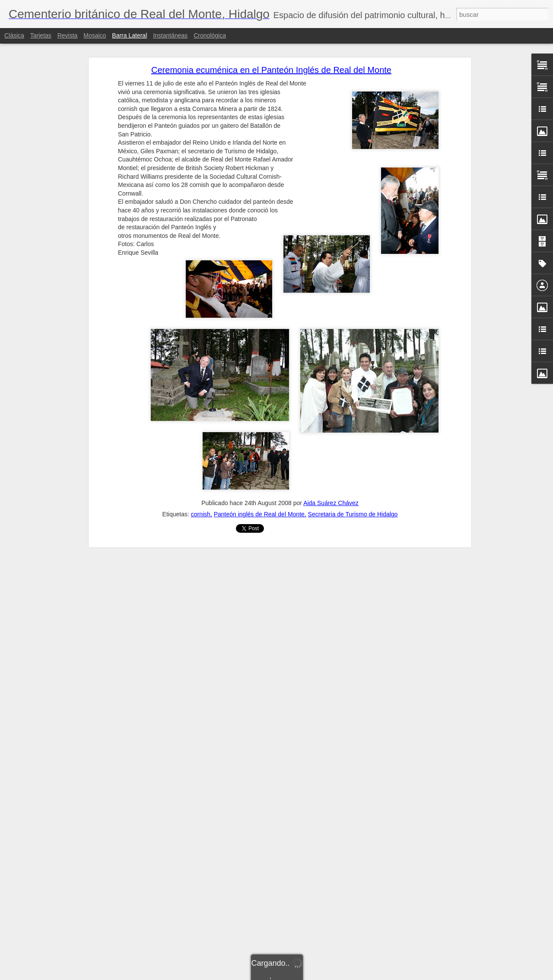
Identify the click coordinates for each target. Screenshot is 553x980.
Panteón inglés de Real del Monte (259, 514)
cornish (201, 514)
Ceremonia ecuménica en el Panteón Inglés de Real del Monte (271, 70)
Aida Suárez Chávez (331, 503)
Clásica (14, 35)
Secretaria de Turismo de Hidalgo (353, 514)
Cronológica (210, 35)
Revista (68, 35)
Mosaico (95, 35)
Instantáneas (170, 35)
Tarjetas (41, 35)
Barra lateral (129, 35)
